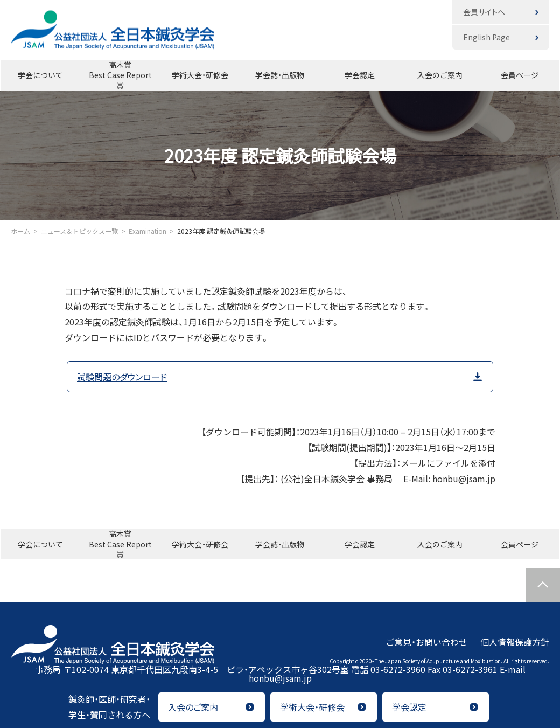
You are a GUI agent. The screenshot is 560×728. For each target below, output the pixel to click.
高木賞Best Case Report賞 (120, 75)
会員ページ (520, 75)
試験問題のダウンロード (122, 377)
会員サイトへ (484, 12)
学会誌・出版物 (280, 75)
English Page (486, 37)
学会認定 (360, 75)
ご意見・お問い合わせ (426, 641)
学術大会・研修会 (200, 75)
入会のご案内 (440, 75)
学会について (40, 75)
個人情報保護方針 (515, 641)
